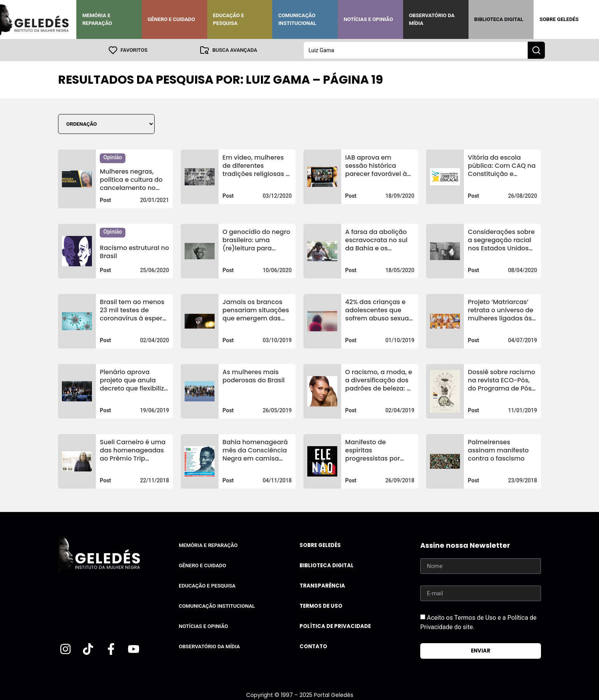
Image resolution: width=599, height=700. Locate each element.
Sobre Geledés (559, 19)
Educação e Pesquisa (229, 19)
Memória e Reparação (97, 19)
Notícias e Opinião (368, 19)
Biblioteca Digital (499, 19)
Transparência (322, 585)
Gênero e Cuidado (171, 19)
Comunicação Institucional (297, 19)
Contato (313, 646)
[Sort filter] (106, 124)
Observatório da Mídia (432, 19)
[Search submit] (536, 50)
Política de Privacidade (335, 626)
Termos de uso (321, 606)
